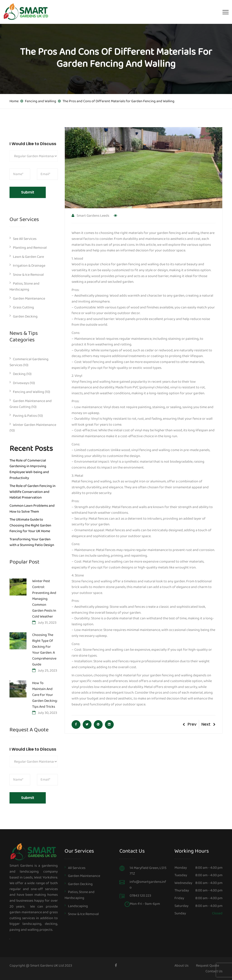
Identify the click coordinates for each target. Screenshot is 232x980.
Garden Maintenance (29, 299)
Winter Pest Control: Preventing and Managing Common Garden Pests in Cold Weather (44, 599)
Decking (19, 374)
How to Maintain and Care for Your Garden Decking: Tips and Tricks (45, 695)
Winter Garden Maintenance (35, 425)
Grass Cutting (23, 307)
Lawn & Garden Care (28, 257)
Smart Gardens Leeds (90, 216)
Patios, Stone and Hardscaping (24, 287)
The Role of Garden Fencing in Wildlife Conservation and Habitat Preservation (33, 492)
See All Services (25, 239)
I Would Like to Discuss (33, 144)
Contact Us (214, 971)
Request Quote (208, 966)
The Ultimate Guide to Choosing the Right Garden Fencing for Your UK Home (30, 525)
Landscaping (78, 906)
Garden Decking (25, 316)
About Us (181, 966)
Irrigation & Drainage (29, 266)
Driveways (21, 383)
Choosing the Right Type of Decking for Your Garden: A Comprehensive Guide (44, 650)
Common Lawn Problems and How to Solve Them (32, 509)
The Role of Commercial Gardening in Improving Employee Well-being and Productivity (29, 469)
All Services (77, 868)
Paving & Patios (25, 416)
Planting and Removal (30, 248)
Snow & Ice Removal (28, 275)
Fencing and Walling (29, 392)
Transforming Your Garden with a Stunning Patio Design (32, 542)
